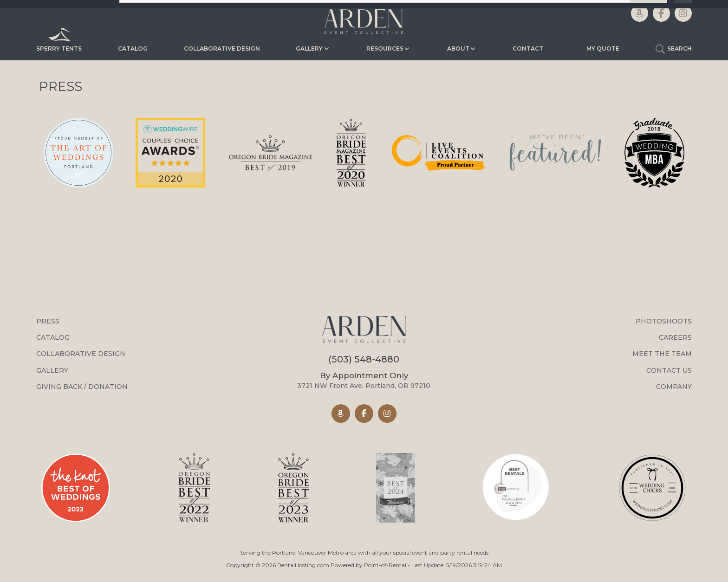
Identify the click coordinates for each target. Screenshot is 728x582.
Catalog (133, 48)
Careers (675, 337)
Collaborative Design (222, 48)
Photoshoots (664, 321)
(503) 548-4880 (364, 359)
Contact (528, 48)
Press (48, 321)
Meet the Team (662, 354)
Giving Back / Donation (82, 387)
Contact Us (669, 370)
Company (674, 387)
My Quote (603, 48)
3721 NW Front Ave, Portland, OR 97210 (364, 380)
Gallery (52, 370)
